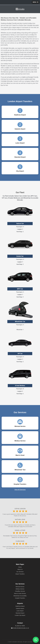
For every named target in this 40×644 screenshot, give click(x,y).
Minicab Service (20, 587)
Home (20, 567)
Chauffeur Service (20, 591)
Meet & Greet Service (20, 593)
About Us (20, 569)
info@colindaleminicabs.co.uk (20, 628)
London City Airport (20, 615)
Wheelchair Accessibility (20, 596)
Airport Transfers (20, 574)
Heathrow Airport (20, 606)
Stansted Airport (20, 613)
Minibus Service (20, 589)
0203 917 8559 (20, 626)
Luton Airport (20, 611)
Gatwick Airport (20, 608)
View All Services (20, 490)
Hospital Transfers (20, 598)
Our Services (20, 572)
